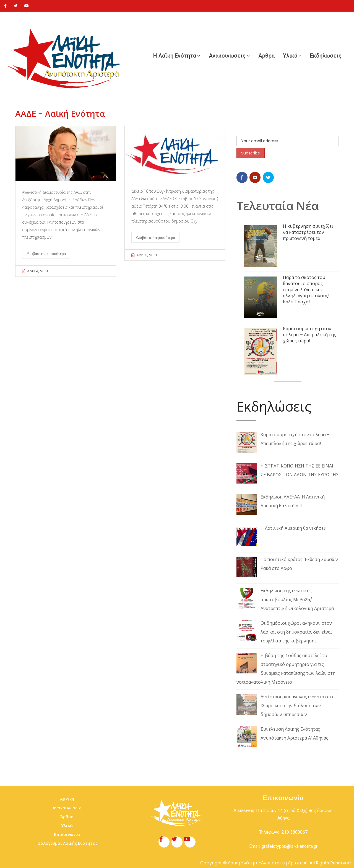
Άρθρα (266, 56)
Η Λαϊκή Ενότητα (175, 56)
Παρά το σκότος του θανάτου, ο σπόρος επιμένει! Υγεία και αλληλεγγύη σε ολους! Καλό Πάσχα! (306, 290)
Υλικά (290, 56)
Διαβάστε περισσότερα (46, 253)
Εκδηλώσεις (326, 56)
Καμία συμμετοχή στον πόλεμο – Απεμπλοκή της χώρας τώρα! (309, 335)
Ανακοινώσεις (227, 56)
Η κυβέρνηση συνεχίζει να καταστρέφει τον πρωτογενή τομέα (308, 232)
